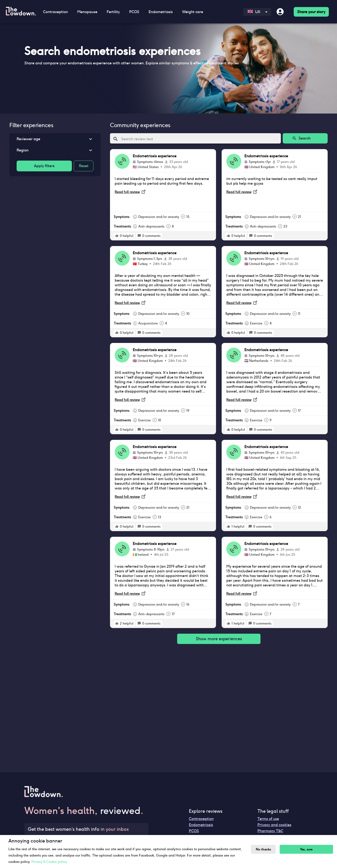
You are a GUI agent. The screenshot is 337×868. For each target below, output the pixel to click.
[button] (55, 139)
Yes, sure (306, 849)
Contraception (55, 12)
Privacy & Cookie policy (49, 862)
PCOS (134, 12)
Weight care (193, 12)
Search (305, 138)
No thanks (263, 849)
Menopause (87, 12)
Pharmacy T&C (270, 831)
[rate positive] (117, 236)
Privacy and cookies (274, 825)
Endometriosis (161, 12)
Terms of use (268, 819)
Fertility (113, 12)
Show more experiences (219, 639)
